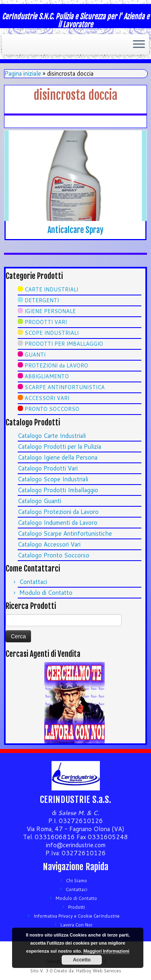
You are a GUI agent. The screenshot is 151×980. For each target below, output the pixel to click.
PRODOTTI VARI (46, 322)
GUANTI (35, 355)
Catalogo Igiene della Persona (58, 457)
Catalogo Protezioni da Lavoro (58, 512)
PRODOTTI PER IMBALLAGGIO (64, 344)
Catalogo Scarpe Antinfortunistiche (65, 533)
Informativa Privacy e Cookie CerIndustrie (77, 916)
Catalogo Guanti (39, 501)
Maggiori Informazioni (106, 951)
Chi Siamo (77, 881)
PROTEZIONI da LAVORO (56, 365)
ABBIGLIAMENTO (47, 376)
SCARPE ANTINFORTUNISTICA (65, 387)
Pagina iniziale (23, 73)
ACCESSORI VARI (47, 398)
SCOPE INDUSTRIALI (52, 333)
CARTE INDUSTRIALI (51, 289)
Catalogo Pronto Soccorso (54, 555)
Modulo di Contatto (46, 593)
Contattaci (33, 582)
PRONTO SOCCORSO (52, 409)
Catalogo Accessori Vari (49, 544)
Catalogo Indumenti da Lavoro (58, 523)
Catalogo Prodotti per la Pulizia (59, 447)
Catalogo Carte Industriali (52, 436)
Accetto (82, 960)
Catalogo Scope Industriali (53, 479)
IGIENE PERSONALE (50, 311)
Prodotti (77, 907)
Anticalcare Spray (75, 230)
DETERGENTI (42, 300)
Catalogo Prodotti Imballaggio (58, 490)
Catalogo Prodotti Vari (48, 468)
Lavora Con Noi (76, 925)
